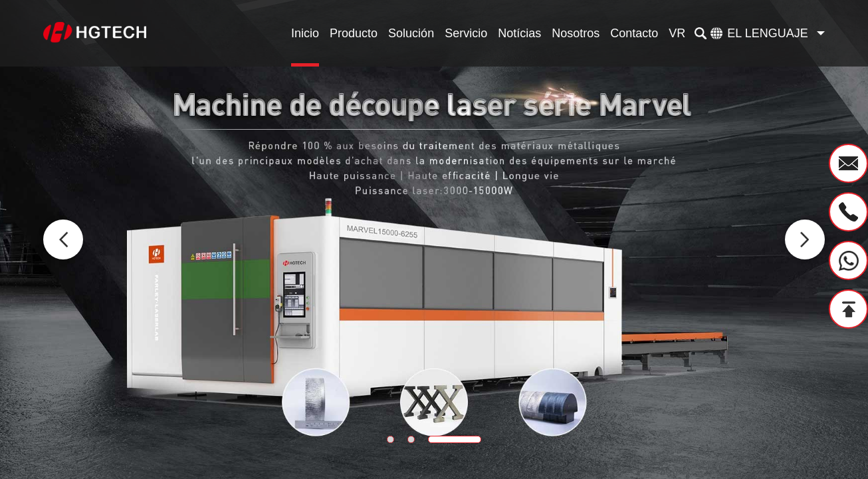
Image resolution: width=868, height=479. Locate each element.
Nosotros (576, 33)
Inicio (305, 33)
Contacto (634, 33)
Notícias (519, 33)
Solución (411, 33)
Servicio (466, 33)
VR (677, 33)
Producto (354, 33)
